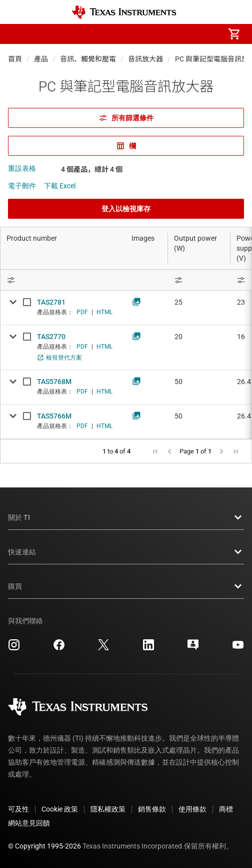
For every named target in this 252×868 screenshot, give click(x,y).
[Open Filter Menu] (199, 280)
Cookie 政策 (60, 809)
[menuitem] (150, 34)
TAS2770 (51, 337)
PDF (82, 312)
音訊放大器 (145, 59)
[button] (18, 34)
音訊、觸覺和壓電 (88, 59)
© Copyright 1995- (44, 846)
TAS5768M (54, 382)
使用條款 (192, 809)
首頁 (15, 59)
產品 (41, 59)
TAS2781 (51, 302)
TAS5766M (54, 416)
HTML (104, 312)
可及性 (18, 809)
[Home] (124, 12)
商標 (226, 809)
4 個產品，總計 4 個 (92, 169)
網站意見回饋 (29, 823)
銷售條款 (152, 809)
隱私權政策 (108, 809)
